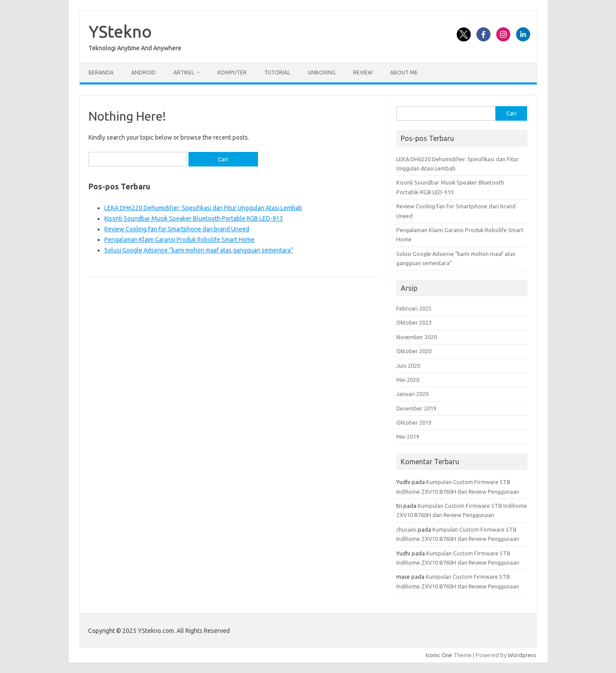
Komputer (232, 72)
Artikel (184, 72)
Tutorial (277, 72)
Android (144, 72)
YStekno (120, 31)
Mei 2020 (408, 380)
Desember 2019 (416, 408)
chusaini (406, 529)
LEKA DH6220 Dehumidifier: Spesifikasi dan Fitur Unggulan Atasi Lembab (203, 208)
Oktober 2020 (414, 351)
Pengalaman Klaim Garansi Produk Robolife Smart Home (179, 240)
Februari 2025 (414, 308)
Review (363, 72)
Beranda (101, 72)
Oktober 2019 (414, 422)
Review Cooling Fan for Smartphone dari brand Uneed (177, 229)
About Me (404, 72)
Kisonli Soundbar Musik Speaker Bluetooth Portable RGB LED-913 (194, 218)
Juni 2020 (408, 366)
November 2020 (417, 337)
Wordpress (522, 655)
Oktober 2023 (414, 322)
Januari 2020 (412, 394)
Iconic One (439, 655)
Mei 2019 (408, 436)
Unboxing (322, 72)
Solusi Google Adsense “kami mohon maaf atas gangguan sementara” (199, 250)
